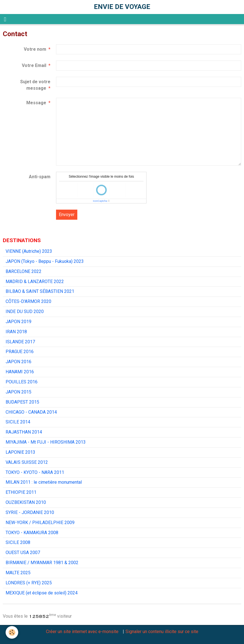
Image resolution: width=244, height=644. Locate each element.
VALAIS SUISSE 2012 (27, 462)
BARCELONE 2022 (24, 271)
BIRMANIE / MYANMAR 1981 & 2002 (42, 563)
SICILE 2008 (18, 542)
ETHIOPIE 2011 (21, 492)
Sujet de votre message (35, 85)
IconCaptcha (100, 201)
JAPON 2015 (18, 392)
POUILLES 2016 (22, 382)
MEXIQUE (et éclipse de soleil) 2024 (42, 593)
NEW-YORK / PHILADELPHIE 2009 (40, 523)
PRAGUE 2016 (20, 352)
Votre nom (35, 49)
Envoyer (67, 215)
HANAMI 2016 (20, 372)
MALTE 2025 (18, 573)
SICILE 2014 (18, 422)
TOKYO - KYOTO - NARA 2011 (35, 472)
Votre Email (34, 65)
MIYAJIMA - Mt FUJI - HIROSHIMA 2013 (46, 442)
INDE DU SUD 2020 (25, 311)
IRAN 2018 (16, 332)
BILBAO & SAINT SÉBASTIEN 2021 (40, 291)
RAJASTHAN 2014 (24, 432)
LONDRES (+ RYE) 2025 (29, 583)
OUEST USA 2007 (23, 553)
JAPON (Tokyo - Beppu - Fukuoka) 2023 (45, 261)
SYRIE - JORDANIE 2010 (30, 512)
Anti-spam (40, 177)
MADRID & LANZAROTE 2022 (35, 282)
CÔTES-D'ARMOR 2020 (28, 301)
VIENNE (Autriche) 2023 (29, 251)
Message (36, 103)
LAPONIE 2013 (20, 452)
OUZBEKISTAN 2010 (26, 502)
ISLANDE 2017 (20, 342)
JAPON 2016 (18, 362)
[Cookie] (12, 632)
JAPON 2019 (18, 322)
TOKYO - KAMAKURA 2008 (32, 533)
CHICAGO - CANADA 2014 (31, 412)
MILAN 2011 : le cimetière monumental (44, 482)
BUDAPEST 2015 (22, 402)
